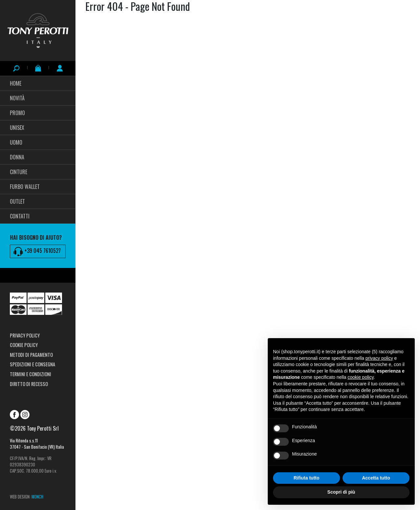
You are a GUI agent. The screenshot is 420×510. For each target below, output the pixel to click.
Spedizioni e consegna (32, 364)
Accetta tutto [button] (376, 478)
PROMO (17, 113)
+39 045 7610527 (37, 251)
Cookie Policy (24, 345)
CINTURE (19, 172)
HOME (16, 83)
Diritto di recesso (29, 384)
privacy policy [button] (379, 358)
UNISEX (17, 128)
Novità (17, 98)
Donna (17, 157)
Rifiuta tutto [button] (307, 478)
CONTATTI (20, 216)
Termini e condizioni (31, 374)
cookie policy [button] (360, 377)
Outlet (17, 201)
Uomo (16, 142)
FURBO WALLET (25, 187)
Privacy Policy (25, 335)
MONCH (37, 497)
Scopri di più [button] (341, 492)
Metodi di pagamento (31, 355)
